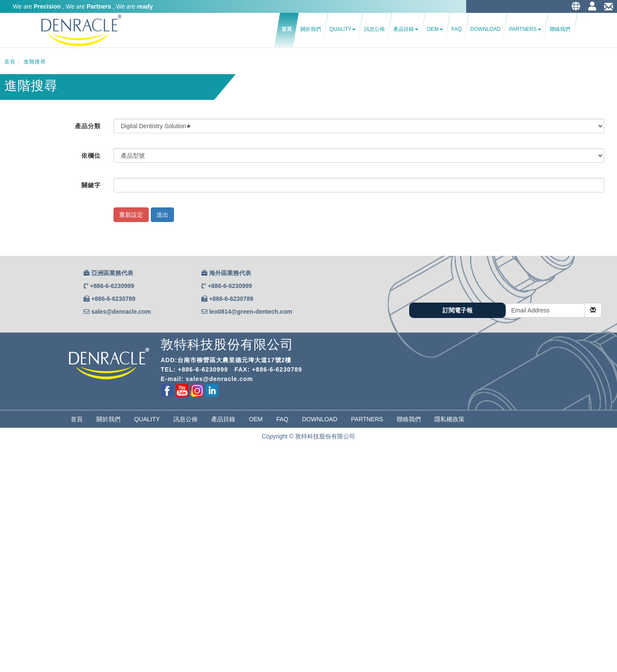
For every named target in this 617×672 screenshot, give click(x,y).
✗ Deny (10, 479)
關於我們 (311, 29)
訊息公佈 (374, 29)
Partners (525, 29)
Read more (18, 565)
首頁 (287, 29)
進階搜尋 (35, 62)
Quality (343, 29)
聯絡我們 (560, 29)
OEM (435, 29)
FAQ (457, 29)
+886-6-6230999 (112, 286)
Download (486, 29)
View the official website (69, 565)
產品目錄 (406, 29)
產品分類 (88, 126)
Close (8, 453)
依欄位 (91, 156)
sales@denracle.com (121, 312)
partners (367, 419)
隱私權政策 (449, 419)
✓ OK (216, 668)
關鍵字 (91, 185)
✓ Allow (10, 471)
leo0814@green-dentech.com (251, 312)
